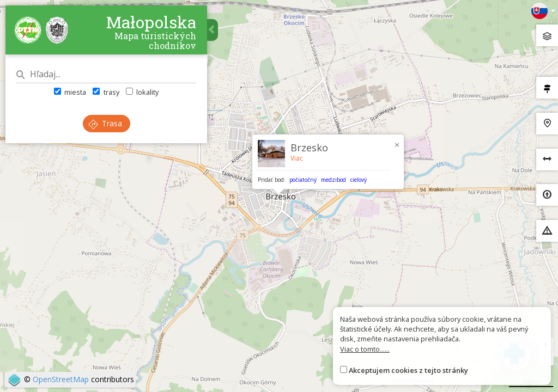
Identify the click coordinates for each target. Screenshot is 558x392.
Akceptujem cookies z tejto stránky (408, 370)
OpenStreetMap (61, 379)
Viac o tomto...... (365, 349)
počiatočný (303, 180)
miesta (70, 92)
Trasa (105, 123)
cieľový (359, 180)
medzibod (333, 180)
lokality (142, 92)
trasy (106, 92)
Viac (297, 158)
